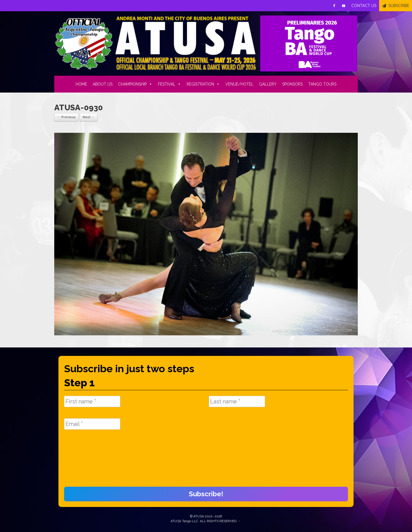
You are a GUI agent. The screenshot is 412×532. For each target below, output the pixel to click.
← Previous (66, 117)
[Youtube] (344, 6)
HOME (81, 84)
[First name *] (92, 401)
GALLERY (268, 84)
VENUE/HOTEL (239, 84)
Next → (89, 117)
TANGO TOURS (322, 84)
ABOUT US (103, 84)
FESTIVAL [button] (169, 84)
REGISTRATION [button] (203, 84)
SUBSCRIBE (399, 6)
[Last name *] (237, 401)
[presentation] (87, 461)
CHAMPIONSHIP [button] (135, 84)
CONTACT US (364, 6)
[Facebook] (334, 6)
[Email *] (92, 424)
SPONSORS (292, 84)
